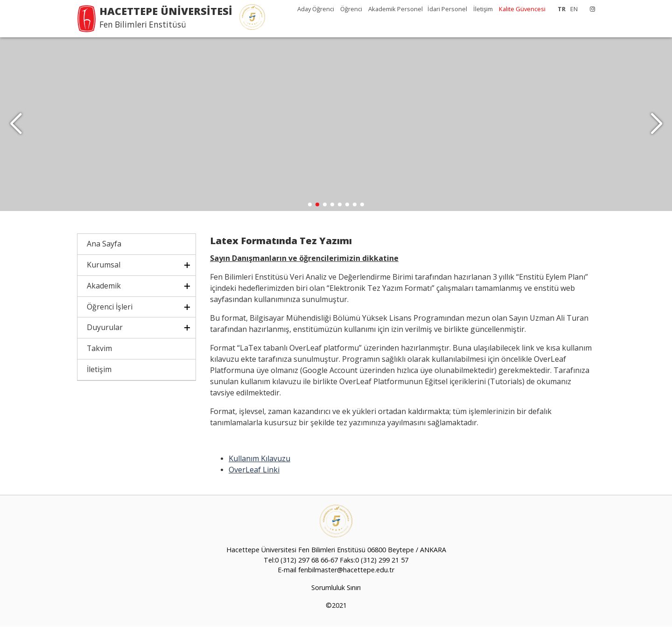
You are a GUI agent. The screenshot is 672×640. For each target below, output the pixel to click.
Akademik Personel (395, 9)
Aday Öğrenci (316, 9)
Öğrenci (352, 9)
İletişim (483, 9)
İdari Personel (448, 9)
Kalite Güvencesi (522, 9)
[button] (656, 131)
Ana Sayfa (104, 257)
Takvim (99, 361)
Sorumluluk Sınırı (336, 601)
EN (574, 9)
